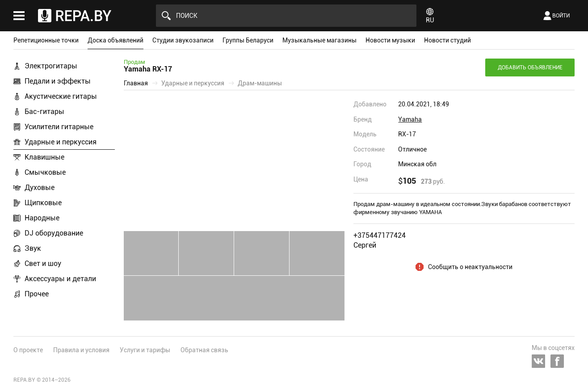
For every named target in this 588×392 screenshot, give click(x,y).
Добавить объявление (530, 67)
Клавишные (44, 157)
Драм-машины (260, 83)
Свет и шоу (43, 263)
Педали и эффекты (58, 81)
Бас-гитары (44, 112)
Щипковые (43, 203)
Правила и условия (81, 350)
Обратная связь (204, 350)
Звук (33, 248)
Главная (136, 83)
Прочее (37, 294)
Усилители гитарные (59, 127)
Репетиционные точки (46, 40)
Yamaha (410, 119)
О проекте (28, 350)
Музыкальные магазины (319, 40)
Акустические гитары (61, 96)
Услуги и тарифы (145, 350)
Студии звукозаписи (183, 40)
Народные (42, 218)
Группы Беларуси (248, 40)
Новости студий (447, 40)
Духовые (40, 188)
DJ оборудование (54, 233)
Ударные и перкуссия (61, 142)
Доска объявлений (115, 40)
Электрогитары (51, 66)
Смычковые (45, 172)
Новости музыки (390, 40)
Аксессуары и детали (60, 279)
